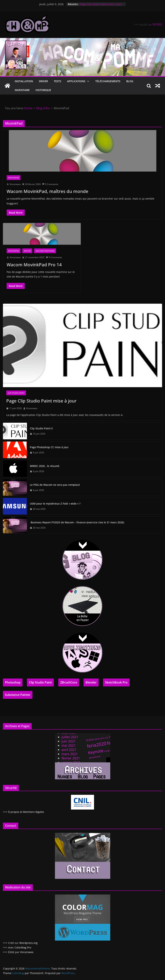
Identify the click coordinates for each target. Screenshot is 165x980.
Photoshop (13, 682)
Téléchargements (108, 81)
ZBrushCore (69, 682)
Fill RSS (157, 25)
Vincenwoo (15, 184)
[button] (87, 81)
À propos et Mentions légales (26, 812)
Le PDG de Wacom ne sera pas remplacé (55, 485)
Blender (91, 682)
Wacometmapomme (45, 251)
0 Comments (50, 184)
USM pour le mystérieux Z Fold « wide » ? (55, 504)
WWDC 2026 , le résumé (45, 466)
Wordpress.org (28, 943)
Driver (43, 81)
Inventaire (22, 90)
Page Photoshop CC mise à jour (49, 447)
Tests (58, 81)
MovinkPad (14, 178)
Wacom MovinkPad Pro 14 (34, 265)
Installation (24, 81)
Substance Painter (18, 695)
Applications (76, 81)
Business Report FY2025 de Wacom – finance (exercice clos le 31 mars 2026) (77, 522)
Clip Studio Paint (16, 393)
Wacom (27, 251)
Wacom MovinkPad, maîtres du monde (47, 191)
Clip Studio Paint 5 (41, 428)
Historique (43, 90)
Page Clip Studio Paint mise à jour (101, 4)
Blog (130, 81)
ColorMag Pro (23, 947)
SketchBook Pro (116, 682)
